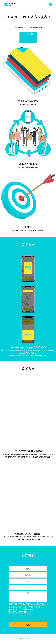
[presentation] (23, 618)
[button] (50, 5)
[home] (10, 5)
